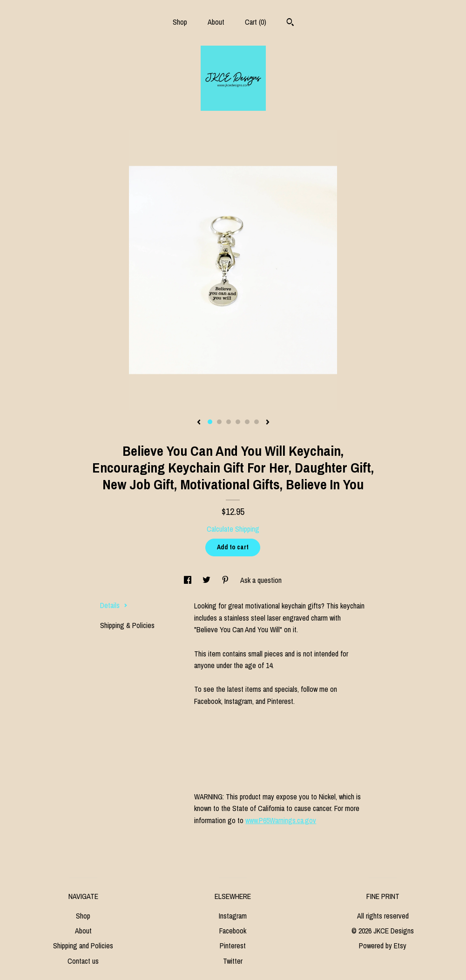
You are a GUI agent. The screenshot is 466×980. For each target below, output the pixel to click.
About (216, 22)
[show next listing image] (268, 423)
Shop (180, 22)
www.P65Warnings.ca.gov (281, 820)
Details (114, 605)
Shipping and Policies (83, 946)
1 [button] (210, 422)
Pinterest (233, 946)
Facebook (233, 931)
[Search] (290, 23)
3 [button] (229, 422)
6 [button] (257, 422)
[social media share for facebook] (189, 580)
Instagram (233, 916)
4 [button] (238, 422)
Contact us (83, 961)
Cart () (256, 22)
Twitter (233, 961)
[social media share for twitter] (207, 580)
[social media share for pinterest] (226, 580)
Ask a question (261, 580)
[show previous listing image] (199, 423)
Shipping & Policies (127, 625)
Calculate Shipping (233, 529)
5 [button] (247, 422)
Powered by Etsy (383, 946)
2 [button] (219, 422)
